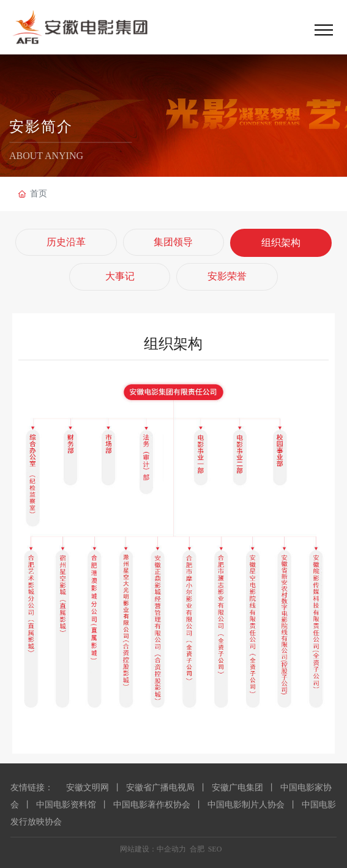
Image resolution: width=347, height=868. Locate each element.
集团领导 (173, 242)
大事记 (120, 276)
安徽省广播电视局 (160, 788)
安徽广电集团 (237, 788)
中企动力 (171, 849)
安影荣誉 (227, 276)
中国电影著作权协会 (152, 805)
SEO (215, 849)
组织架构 (281, 243)
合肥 (197, 849)
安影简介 (41, 127)
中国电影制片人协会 (246, 805)
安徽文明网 (88, 788)
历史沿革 (66, 242)
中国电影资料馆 (66, 805)
